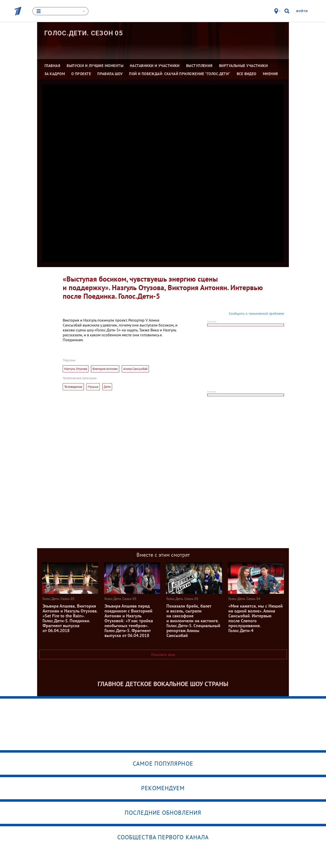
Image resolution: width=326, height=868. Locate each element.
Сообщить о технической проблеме (256, 313)
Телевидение (73, 387)
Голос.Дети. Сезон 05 (84, 33)
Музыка (93, 387)
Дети (107, 387)
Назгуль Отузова (76, 369)
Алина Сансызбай (135, 369)
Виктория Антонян (105, 369)
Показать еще (163, 654)
